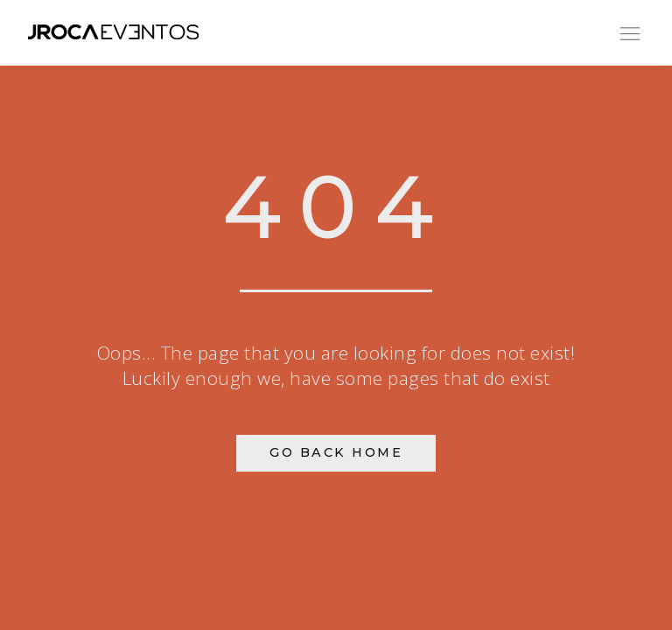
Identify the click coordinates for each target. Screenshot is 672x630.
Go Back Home (336, 452)
